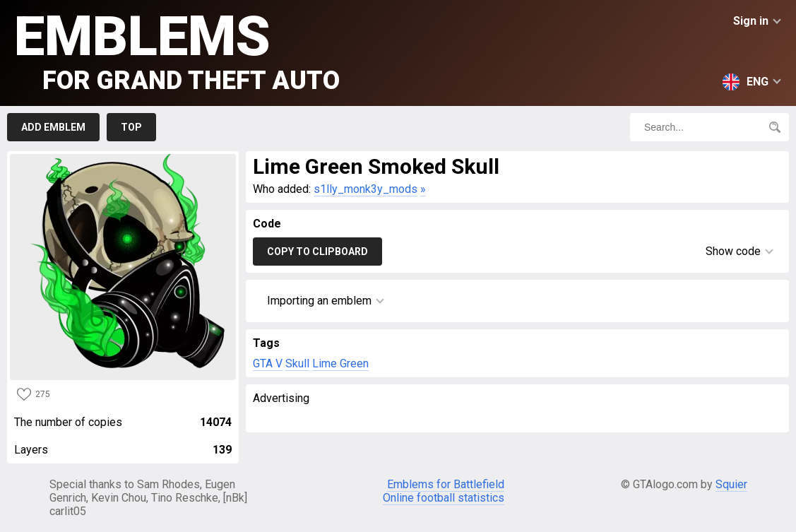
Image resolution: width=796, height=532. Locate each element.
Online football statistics (444, 498)
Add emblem (53, 127)
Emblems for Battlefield (446, 484)
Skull (297, 363)
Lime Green (340, 363)
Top (131, 127)
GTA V (268, 363)
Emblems (177, 50)
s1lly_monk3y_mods (366, 189)
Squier (731, 484)
